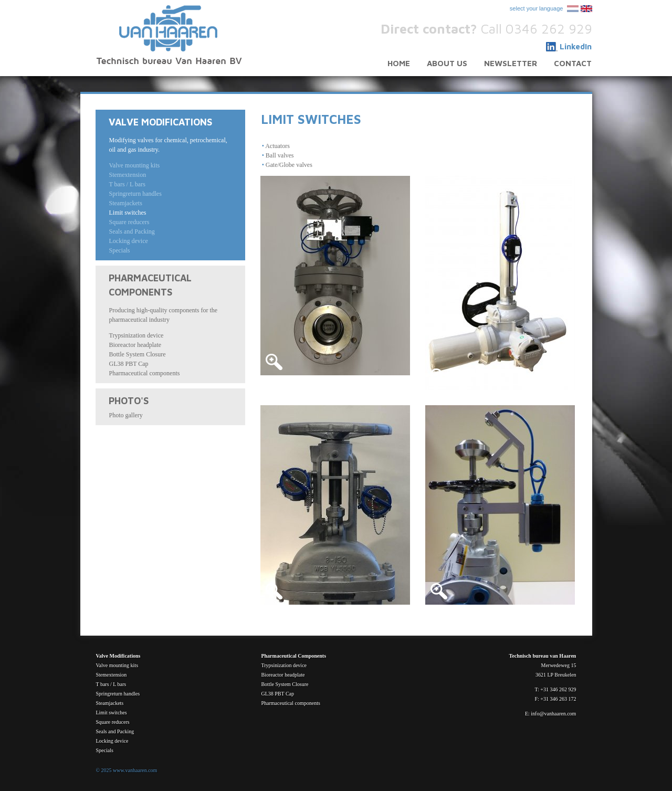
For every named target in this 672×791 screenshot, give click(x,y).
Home (399, 63)
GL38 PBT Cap (128, 364)
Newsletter (511, 63)
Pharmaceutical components (144, 373)
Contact (573, 63)
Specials (119, 250)
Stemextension (127, 175)
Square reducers (129, 222)
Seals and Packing (132, 231)
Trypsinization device (136, 335)
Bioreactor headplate (135, 345)
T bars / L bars (127, 184)
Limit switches (127, 213)
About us (447, 63)
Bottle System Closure (137, 354)
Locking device (128, 241)
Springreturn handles (135, 194)
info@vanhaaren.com (553, 714)
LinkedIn (576, 46)
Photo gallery (125, 415)
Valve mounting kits (134, 165)
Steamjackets (125, 203)
